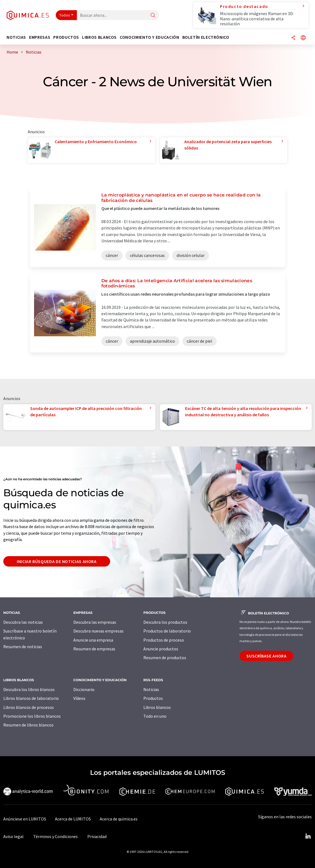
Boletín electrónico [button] (206, 37)
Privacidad (97, 836)
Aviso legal (13, 836)
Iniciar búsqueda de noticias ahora (57, 561)
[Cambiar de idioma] (303, 38)
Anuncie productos (161, 649)
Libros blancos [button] (99, 37)
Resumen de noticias (23, 647)
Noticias (151, 689)
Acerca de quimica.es (119, 819)
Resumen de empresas (94, 649)
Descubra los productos (165, 622)
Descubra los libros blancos (29, 689)
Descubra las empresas (95, 622)
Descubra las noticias (23, 622)
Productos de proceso (164, 640)
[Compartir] (293, 38)
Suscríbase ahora (266, 656)
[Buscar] (153, 16)
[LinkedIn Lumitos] (308, 836)
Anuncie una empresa (93, 640)
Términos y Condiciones (55, 836)
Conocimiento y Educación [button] (149, 37)
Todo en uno (155, 716)
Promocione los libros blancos (32, 716)
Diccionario (84, 689)
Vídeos (79, 698)
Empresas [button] (40, 37)
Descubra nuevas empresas (98, 631)
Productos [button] (66, 37)
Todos (65, 15)
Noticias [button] (16, 37)
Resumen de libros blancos (28, 725)
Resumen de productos (165, 658)
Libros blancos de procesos (29, 707)
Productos (153, 698)
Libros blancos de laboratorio (31, 698)
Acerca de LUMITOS (73, 819)
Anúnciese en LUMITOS (25, 819)
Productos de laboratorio (167, 631)
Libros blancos (157, 707)
